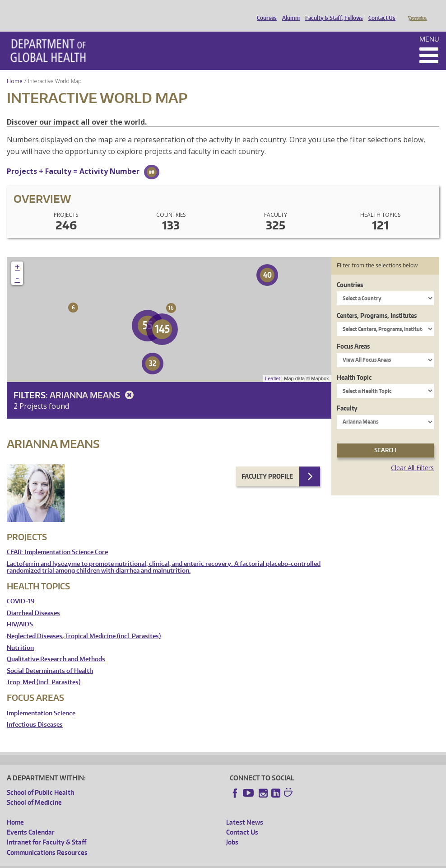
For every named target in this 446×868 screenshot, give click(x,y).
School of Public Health (40, 780)
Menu (429, 26)
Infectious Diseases (35, 712)
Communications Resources (47, 840)
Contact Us (380, 10)
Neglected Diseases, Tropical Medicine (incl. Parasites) (84, 623)
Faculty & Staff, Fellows (332, 10)
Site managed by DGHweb (217, 861)
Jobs (232, 829)
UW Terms (163, 861)
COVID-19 (21, 589)
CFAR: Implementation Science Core (57, 539)
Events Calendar (31, 819)
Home (15, 68)
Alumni (289, 10)
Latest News (245, 810)
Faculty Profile (267, 464)
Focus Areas (353, 334)
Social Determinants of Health (50, 658)
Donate (417, 10)
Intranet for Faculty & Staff (46, 829)
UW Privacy (126, 861)
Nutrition (20, 635)
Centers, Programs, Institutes (377, 303)
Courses (265, 10)
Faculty (347, 395)
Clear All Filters (412, 455)
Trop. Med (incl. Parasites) (44, 670)
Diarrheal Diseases (33, 600)
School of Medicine (34, 790)
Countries (350, 272)
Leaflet (272, 366)
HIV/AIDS (20, 612)
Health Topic (354, 365)
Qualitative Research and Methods (56, 646)
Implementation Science (41, 701)
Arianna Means (93, 382)
